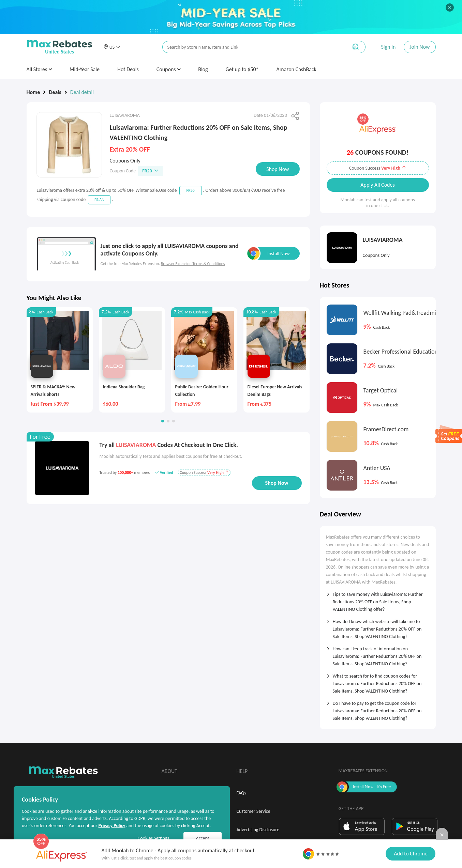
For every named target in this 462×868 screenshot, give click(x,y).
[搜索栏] (251, 47)
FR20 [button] (150, 171)
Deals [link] (55, 92)
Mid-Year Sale (85, 69)
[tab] (378, 600)
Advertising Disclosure (258, 830)
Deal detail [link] (82, 92)
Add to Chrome (411, 854)
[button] (112, 47)
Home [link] (33, 92)
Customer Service (254, 811)
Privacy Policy (112, 826)
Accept (203, 838)
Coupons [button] (169, 69)
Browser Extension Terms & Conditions (193, 264)
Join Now (420, 47)
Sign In (388, 47)
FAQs (242, 793)
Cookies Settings (153, 838)
